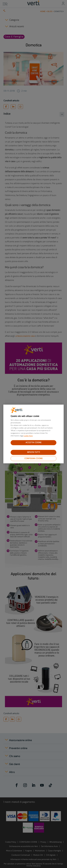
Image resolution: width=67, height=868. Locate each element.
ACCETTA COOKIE (34, 443)
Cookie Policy (28, 436)
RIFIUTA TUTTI (33, 452)
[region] (33, 434)
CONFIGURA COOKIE (33, 459)
